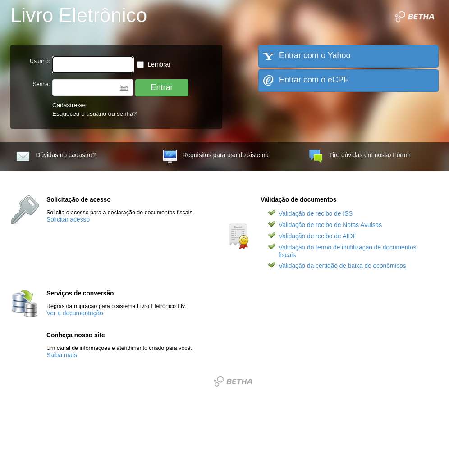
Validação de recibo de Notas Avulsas (330, 225)
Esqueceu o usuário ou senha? (94, 114)
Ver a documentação (75, 313)
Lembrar (154, 65)
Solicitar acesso (68, 220)
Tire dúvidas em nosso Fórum (360, 157)
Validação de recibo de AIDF (318, 236)
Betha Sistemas (233, 381)
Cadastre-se (69, 105)
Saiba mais (62, 355)
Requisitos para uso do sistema (216, 157)
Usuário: (40, 61)
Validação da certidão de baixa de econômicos (342, 266)
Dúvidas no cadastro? (56, 157)
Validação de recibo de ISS (316, 214)
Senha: (41, 84)
